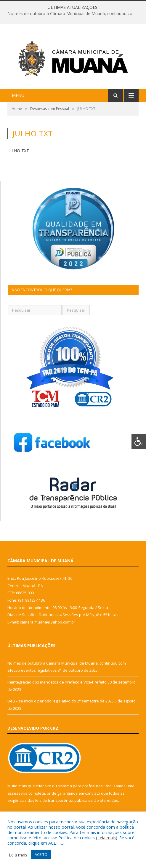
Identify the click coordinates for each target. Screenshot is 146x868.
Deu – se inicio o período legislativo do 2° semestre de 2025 (61, 701)
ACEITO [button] (41, 854)
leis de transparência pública (61, 800)
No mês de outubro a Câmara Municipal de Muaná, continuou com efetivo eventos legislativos (74, 14)
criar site (44, 786)
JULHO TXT (18, 151)
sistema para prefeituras (80, 786)
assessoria (17, 793)
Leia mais (107, 838)
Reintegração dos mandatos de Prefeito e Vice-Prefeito (57, 682)
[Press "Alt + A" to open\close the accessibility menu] (139, 442)
